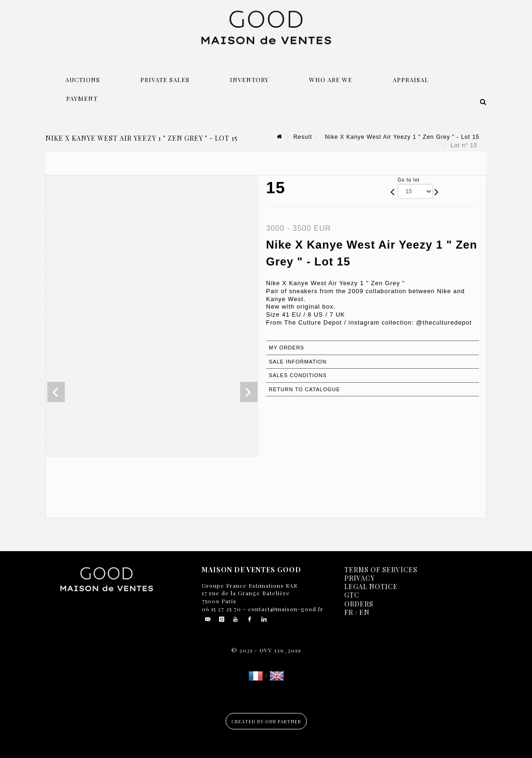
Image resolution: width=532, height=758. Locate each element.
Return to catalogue (304, 389)
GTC (352, 595)
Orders (359, 604)
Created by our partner (266, 721)
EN (365, 612)
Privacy (360, 578)
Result (303, 137)
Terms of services (381, 570)
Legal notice (371, 587)
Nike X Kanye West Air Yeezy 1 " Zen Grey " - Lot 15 (401, 137)
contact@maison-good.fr (285, 609)
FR (349, 612)
